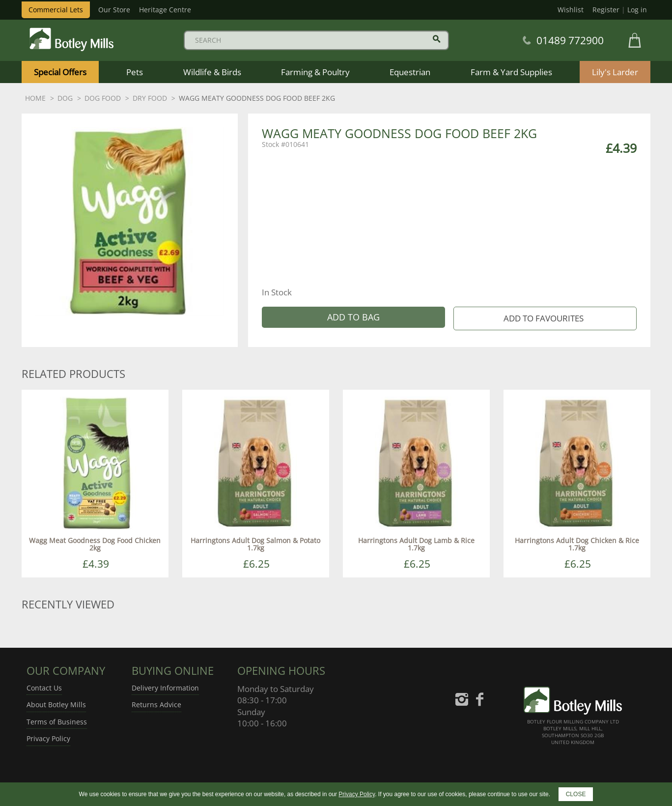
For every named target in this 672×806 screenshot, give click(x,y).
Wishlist (571, 10)
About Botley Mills (56, 705)
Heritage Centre (165, 10)
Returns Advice (156, 705)
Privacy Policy (48, 738)
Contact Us (44, 688)
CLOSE (576, 794)
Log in (637, 10)
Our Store (114, 10)
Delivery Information (165, 688)
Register (606, 10)
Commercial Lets (56, 10)
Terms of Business (57, 722)
